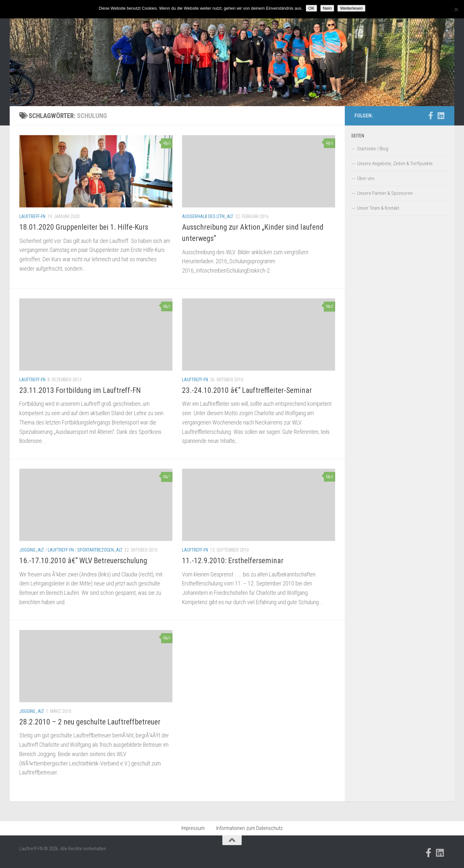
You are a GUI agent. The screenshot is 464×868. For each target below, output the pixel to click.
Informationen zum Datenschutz (249, 828)
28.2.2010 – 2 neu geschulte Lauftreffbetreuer (90, 722)
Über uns (366, 178)
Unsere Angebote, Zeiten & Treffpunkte (395, 164)
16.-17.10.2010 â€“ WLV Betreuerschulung (83, 561)
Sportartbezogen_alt (100, 550)
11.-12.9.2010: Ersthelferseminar (233, 561)
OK (311, 8)
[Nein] (456, 9)
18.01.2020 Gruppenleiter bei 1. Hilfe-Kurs (84, 227)
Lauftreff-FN (32, 216)
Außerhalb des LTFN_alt (208, 216)
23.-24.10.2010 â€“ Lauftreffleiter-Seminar (247, 390)
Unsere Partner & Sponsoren (385, 193)
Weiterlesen (351, 8)
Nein (327, 8)
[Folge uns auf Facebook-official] (430, 115)
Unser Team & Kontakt (378, 208)
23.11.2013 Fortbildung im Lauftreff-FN (80, 390)
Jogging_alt (32, 550)
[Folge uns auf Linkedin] (441, 115)
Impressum (193, 828)
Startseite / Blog (373, 149)
